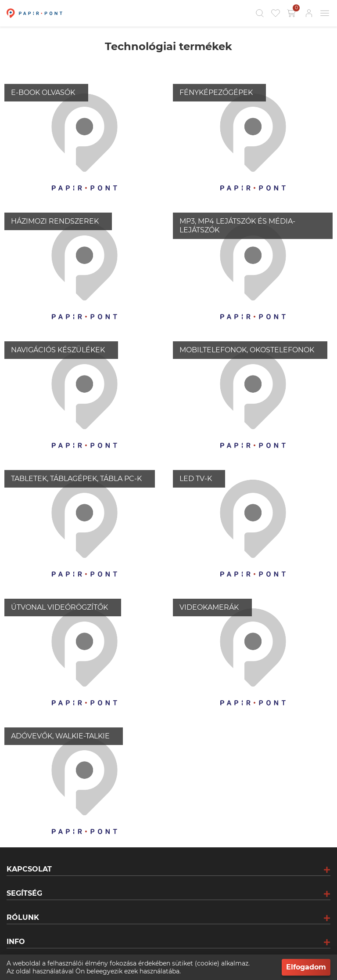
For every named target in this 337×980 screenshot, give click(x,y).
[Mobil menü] (325, 13)
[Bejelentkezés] (309, 13)
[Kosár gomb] (292, 13)
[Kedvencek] (276, 13)
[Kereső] (260, 13)
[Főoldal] (33, 13)
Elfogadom (306, 967)
